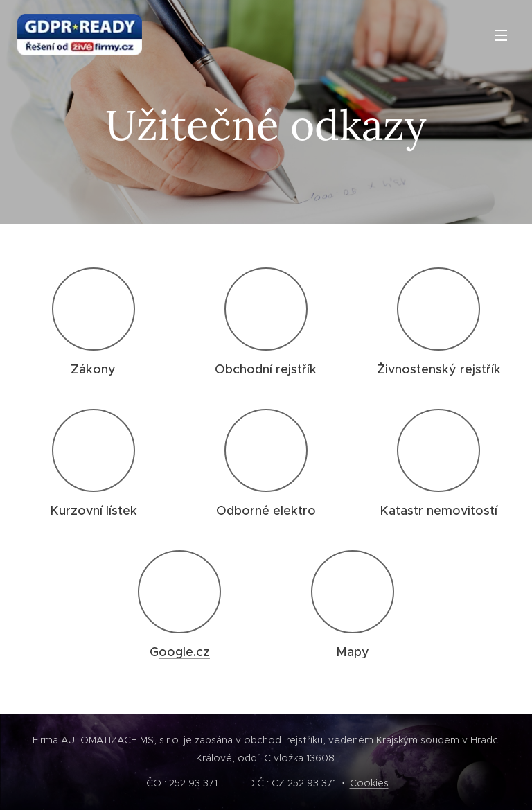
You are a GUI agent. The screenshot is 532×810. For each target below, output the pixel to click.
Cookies (369, 783)
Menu (501, 35)
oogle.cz (184, 652)
